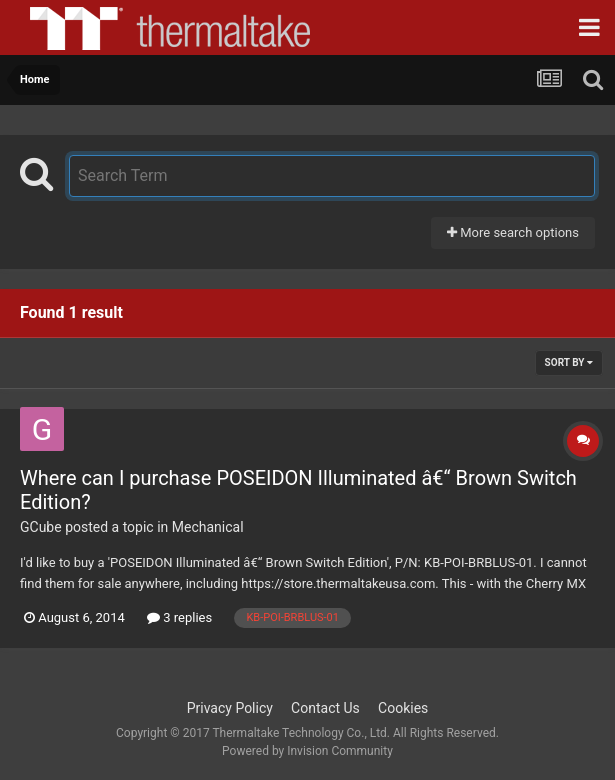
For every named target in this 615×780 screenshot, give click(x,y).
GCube (41, 527)
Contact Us (325, 708)
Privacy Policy (230, 708)
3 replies (179, 617)
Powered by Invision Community (307, 751)
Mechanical (208, 527)
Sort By (569, 362)
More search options (513, 232)
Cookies (403, 708)
